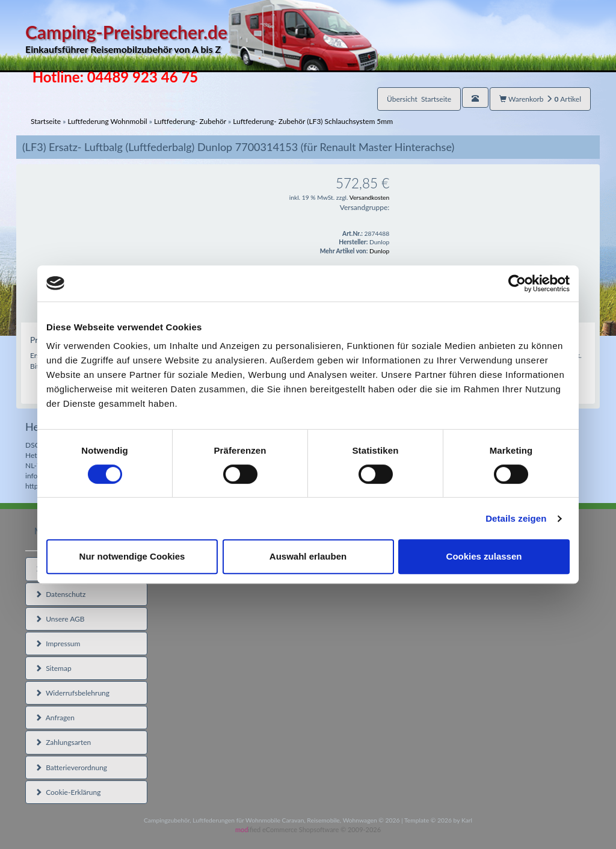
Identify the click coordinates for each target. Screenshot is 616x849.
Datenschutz (60, 594)
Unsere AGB (60, 619)
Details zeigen (516, 518)
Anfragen (55, 718)
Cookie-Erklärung (68, 792)
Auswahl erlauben (308, 556)
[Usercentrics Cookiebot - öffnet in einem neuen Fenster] (517, 283)
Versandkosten (370, 197)
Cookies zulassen (484, 556)
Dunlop (379, 251)
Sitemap (53, 668)
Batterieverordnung (71, 767)
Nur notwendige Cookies (132, 556)
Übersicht (419, 99)
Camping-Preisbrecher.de (202, 39)
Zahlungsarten (63, 742)
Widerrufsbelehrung (72, 693)
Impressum (57, 644)
